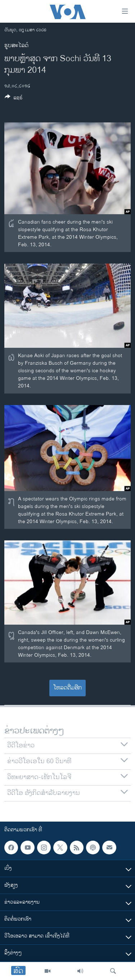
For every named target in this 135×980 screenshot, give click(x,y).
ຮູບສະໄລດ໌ (16, 46)
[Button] (14, 99)
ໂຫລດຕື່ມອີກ (67, 688)
